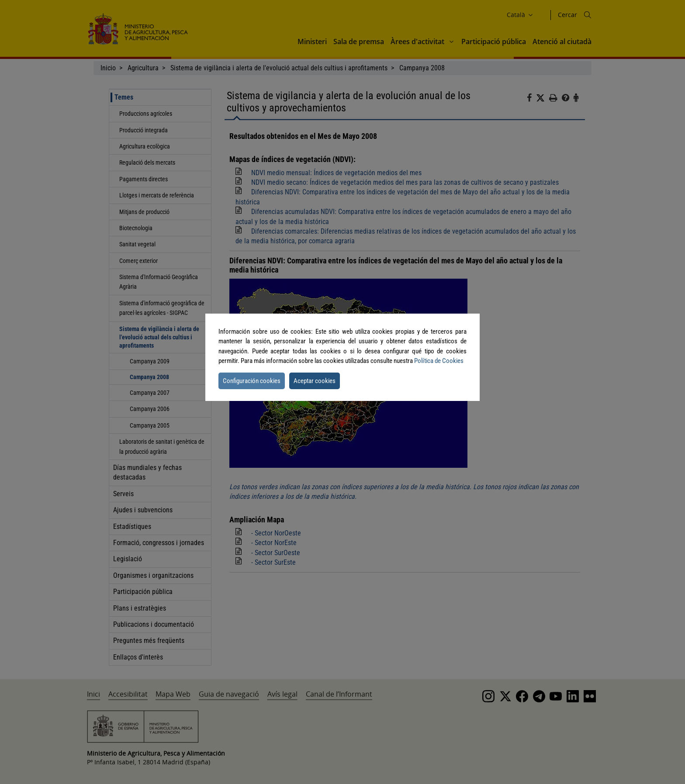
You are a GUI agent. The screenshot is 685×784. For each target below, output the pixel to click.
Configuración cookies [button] (252, 381)
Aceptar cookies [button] (315, 381)
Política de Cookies (439, 361)
